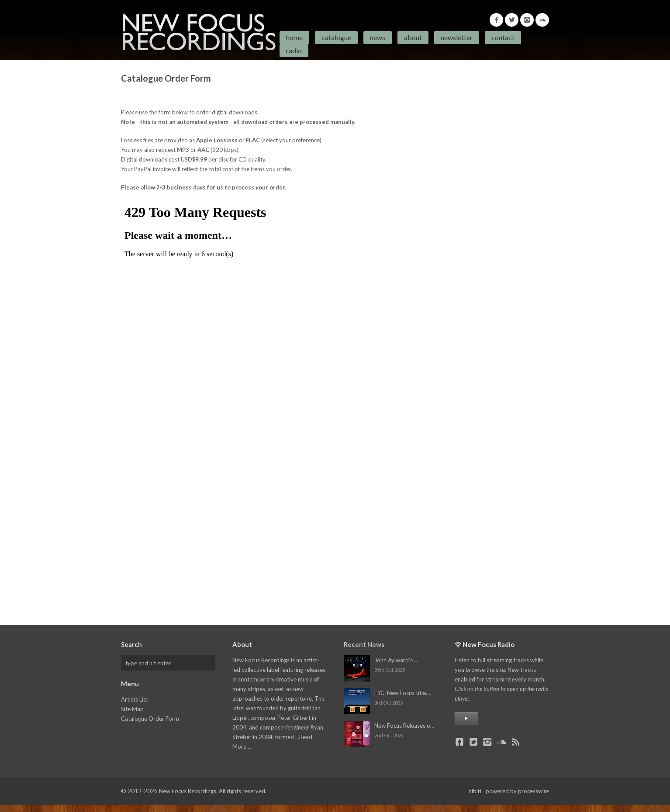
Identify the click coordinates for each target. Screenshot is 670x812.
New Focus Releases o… (404, 726)
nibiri (475, 791)
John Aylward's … (396, 660)
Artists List (135, 699)
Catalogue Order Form (150, 719)
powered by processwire (517, 791)
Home (294, 37)
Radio (294, 50)
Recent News (364, 644)
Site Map (132, 709)
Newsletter (457, 37)
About (413, 37)
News (378, 37)
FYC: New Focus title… (402, 693)
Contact (503, 37)
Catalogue (336, 37)
